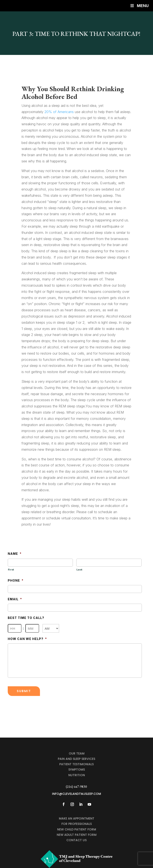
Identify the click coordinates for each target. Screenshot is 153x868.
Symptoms (77, 770)
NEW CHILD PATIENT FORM (77, 829)
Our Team (77, 753)
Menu (139, 6)
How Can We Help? (27, 639)
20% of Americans (59, 112)
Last (80, 569)
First (11, 569)
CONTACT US (76, 840)
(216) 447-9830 (76, 787)
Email (15, 599)
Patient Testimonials (76, 764)
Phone (16, 580)
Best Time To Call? (26, 618)
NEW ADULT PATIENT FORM (77, 835)
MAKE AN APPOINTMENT (77, 818)
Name (15, 554)
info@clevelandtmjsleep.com (76, 794)
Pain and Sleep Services (76, 759)
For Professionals (77, 824)
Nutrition (77, 775)
